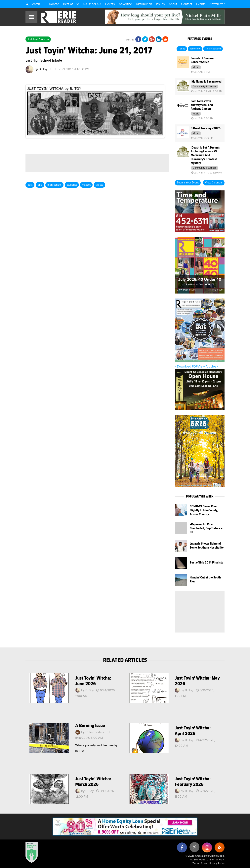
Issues (160, 4)
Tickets (110, 4)
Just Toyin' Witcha (38, 39)
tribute (100, 185)
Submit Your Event (188, 183)
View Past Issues (186, 290)
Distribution (144, 4)
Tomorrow (195, 49)
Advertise (125, 4)
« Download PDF (186, 367)
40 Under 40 (92, 4)
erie (40, 185)
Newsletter (217, 4)
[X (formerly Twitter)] (194, 849)
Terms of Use (200, 864)
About (173, 4)
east (30, 185)
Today (182, 49)
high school (54, 185)
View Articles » (208, 367)
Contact (187, 4)
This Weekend (213, 49)
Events (201, 4)
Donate (54, 4)
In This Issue (216, 290)
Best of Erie (71, 4)
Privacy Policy (217, 864)
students (72, 185)
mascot (86, 185)
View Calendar (214, 183)
